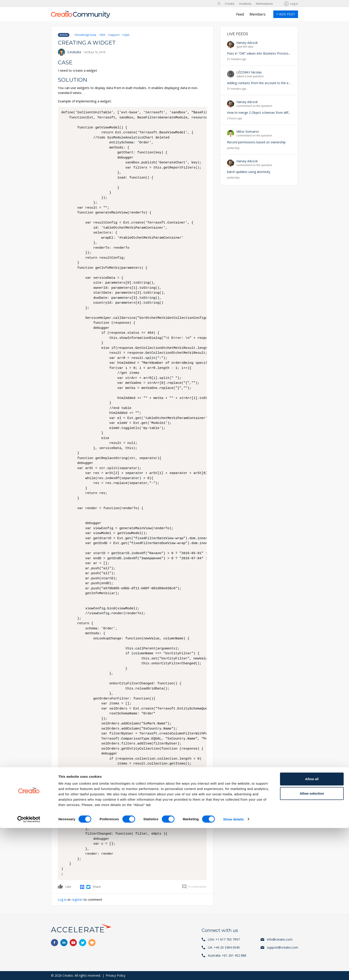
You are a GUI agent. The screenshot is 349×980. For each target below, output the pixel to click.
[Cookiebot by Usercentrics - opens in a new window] (29, 971)
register (78, 899)
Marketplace (264, 4)
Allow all (312, 931)
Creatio (230, 4)
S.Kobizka (74, 52)
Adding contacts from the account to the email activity (266, 83)
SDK (103, 35)
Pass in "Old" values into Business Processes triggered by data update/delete (283, 53)
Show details (234, 971)
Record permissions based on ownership (256, 142)
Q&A (127, 35)
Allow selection (312, 946)
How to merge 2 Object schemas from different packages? (269, 113)
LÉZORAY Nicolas (249, 72)
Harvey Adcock (247, 43)
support (114, 35)
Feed (240, 14)
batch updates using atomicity (249, 172)
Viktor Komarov (248, 131)
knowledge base (86, 35)
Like (61, 886)
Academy (245, 4)
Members (258, 14)
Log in (294, 4)
